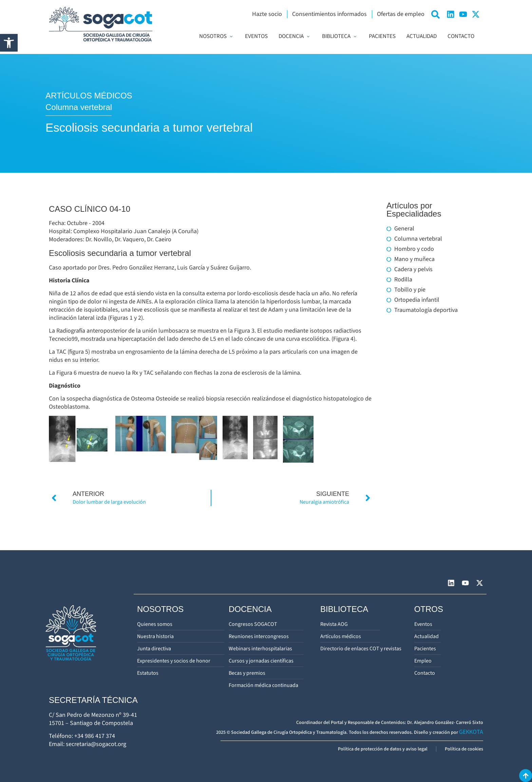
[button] (9, 43)
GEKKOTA (471, 732)
